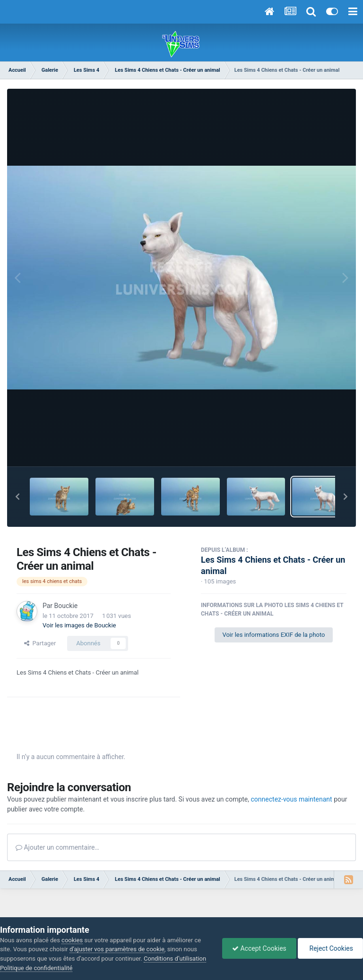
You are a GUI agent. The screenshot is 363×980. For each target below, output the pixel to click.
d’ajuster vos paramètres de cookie (117, 949)
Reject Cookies (330, 948)
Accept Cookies (259, 948)
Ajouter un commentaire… (57, 847)
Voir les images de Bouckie (79, 625)
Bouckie (66, 606)
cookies (72, 940)
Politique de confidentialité (36, 968)
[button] (17, 497)
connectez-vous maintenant (292, 799)
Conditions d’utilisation (175, 959)
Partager (40, 643)
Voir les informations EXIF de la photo (273, 635)
